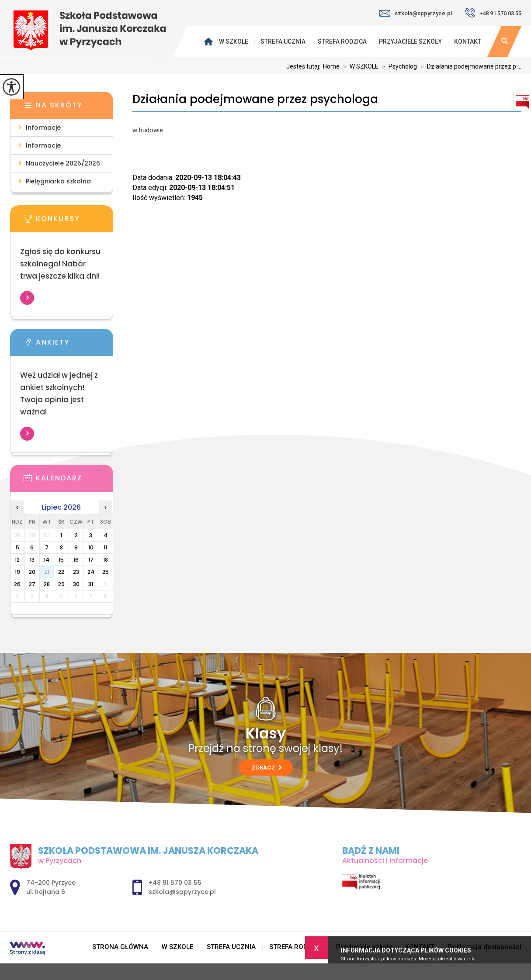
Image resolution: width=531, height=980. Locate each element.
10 (91, 547)
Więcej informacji (27, 298)
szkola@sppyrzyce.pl (416, 13)
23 (76, 572)
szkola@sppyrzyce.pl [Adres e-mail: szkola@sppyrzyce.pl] (182, 892)
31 (91, 584)
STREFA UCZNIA (283, 41)
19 (17, 572)
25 (106, 572)
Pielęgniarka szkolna (58, 181)
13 (32, 560)
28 (47, 584)
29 (61, 584)
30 (76, 584)
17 (91, 560)
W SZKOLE (234, 41)
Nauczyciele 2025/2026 (63, 163)
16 (76, 560)
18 (106, 560)
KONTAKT (468, 41)
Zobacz (267, 768)
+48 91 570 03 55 (493, 13)
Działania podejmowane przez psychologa (255, 99)
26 (17, 584)
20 (32, 572)
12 (17, 560)
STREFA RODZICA (342, 41)
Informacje (43, 128)
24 (91, 572)
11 (105, 547)
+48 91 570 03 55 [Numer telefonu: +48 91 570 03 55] (175, 883)
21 (47, 572)
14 (47, 560)
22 (61, 572)
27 (32, 584)
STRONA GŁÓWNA (210, 41)
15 (61, 560)
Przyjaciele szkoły (410, 41)
